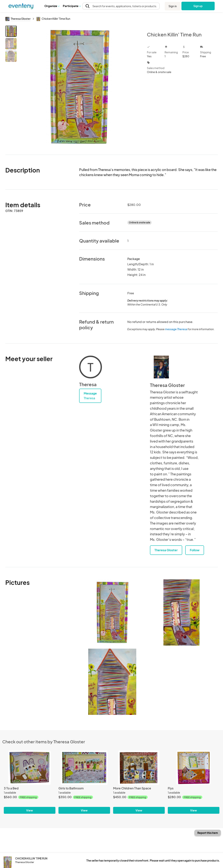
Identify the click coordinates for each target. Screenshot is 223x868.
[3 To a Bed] (30, 768)
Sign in (173, 6)
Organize (52, 6)
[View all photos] (79, 87)
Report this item (208, 833)
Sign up (198, 6)
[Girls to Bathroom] (84, 768)
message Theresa (176, 329)
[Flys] (194, 768)
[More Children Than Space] (139, 768)
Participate (72, 6)
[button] (52, 6)
